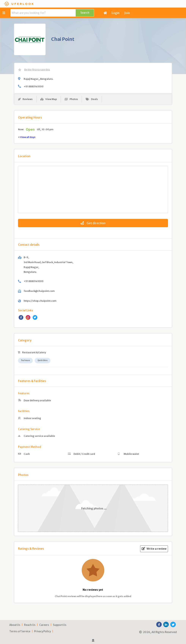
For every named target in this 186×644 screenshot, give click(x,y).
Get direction (93, 223)
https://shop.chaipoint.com (40, 301)
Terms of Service (20, 631)
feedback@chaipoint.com (39, 291)
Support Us (60, 625)
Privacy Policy (42, 631)
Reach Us (30, 625)
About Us (15, 625)
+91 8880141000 (34, 86)
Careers (44, 625)
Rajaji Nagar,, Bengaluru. (38, 79)
